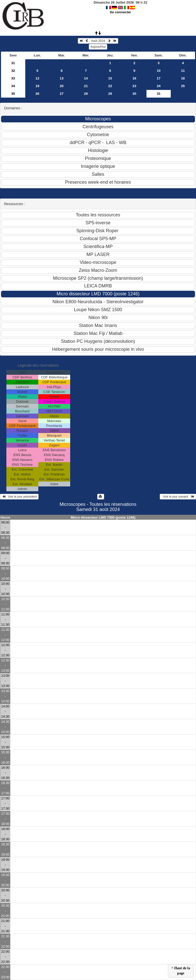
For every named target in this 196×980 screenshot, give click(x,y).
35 (13, 94)
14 (86, 78)
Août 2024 (98, 41)
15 (110, 78)
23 (134, 86)
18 (183, 78)
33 (13, 78)
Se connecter (120, 12)
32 (13, 71)
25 (183, 86)
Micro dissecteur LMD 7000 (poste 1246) (103, 517)
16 (134, 78)
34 (13, 86)
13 (62, 78)
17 (159, 78)
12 (37, 78)
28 (86, 94)
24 (159, 86)
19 (37, 86)
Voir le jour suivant (178, 497)
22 (110, 86)
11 (183, 71)
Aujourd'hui (98, 47)
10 (159, 71)
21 (86, 86)
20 (62, 86)
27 (62, 94)
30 (134, 94)
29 (110, 94)
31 (13, 63)
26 (37, 94)
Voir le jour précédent (19, 497)
